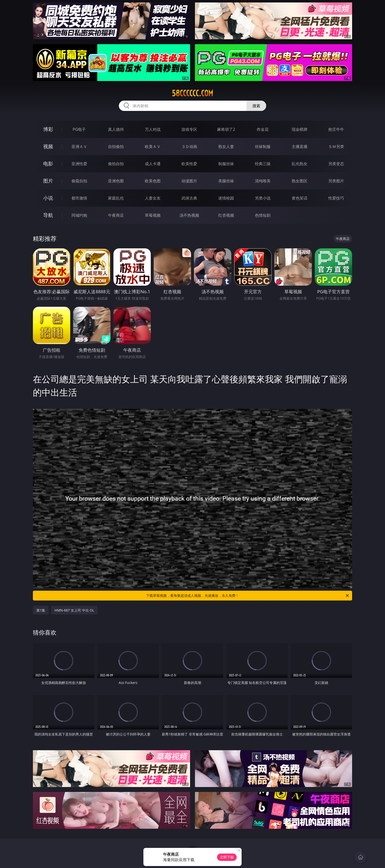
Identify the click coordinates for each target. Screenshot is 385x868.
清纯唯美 (263, 181)
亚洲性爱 (79, 164)
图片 (48, 181)
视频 (48, 146)
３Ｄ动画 (189, 147)
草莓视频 (153, 215)
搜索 (256, 106)
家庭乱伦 (116, 198)
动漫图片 (189, 181)
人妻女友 (153, 198)
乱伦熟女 (300, 164)
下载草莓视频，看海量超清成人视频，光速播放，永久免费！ (248, 596)
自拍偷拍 (116, 147)
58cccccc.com (192, 93)
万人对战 (153, 129)
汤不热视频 (189, 215)
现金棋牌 (300, 129)
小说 (48, 198)
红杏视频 (226, 215)
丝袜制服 (263, 147)
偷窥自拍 (79, 181)
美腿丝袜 (226, 181)
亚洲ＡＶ (79, 147)
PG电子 (79, 129)
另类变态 (336, 164)
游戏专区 (189, 129)
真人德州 (116, 129)
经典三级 (263, 164)
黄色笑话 (300, 198)
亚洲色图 (116, 181)
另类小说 (263, 198)
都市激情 (79, 198)
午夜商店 (116, 215)
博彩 (48, 129)
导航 (48, 215)
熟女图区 (300, 181)
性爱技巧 (336, 198)
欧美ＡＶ (153, 147)
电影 (48, 164)
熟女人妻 (226, 147)
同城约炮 (79, 215)
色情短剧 (263, 215)
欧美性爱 (189, 164)
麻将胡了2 (226, 129)
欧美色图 (153, 181)
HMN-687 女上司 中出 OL (74, 610)
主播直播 (300, 147)
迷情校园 (226, 198)
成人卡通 (153, 164)
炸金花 (263, 129)
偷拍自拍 (116, 164)
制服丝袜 (226, 164)
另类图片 (336, 181)
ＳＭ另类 (336, 147)
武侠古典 (189, 198)
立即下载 (227, 857)
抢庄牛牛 (336, 129)
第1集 (41, 610)
